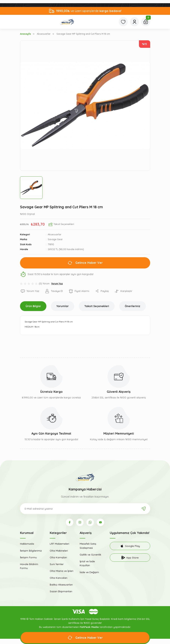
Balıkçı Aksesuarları (61, 585)
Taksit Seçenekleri (97, 306)
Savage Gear (55, 239)
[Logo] (67, 22)
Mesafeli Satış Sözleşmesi (88, 546)
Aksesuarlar (55, 234)
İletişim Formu (28, 557)
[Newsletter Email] (85, 509)
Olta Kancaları (59, 578)
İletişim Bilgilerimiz (31, 551)
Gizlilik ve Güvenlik (90, 555)
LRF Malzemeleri (59, 544)
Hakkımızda (27, 544)
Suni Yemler (57, 564)
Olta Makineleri (59, 551)
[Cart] (146, 22)
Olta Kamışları (58, 557)
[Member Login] (134, 22)
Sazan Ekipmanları (61, 591)
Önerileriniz (133, 306)
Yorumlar (63, 306)
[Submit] (144, 509)
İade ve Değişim (89, 572)
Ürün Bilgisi (33, 306)
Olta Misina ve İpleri (62, 571)
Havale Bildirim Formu (29, 566)
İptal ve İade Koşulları (87, 563)
